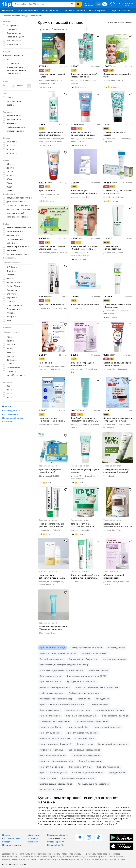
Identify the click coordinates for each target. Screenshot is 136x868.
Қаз (99, 4)
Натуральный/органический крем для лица (62, 670)
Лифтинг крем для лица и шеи (84, 693)
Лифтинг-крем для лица (52, 750)
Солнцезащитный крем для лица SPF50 (87, 676)
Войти (87, 3)
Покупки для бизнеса (13, 418)
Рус (105, 4)
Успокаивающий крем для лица (85, 750)
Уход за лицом (35, 16)
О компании (34, 835)
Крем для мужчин (117, 772)
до (20, 86)
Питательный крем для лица (86, 755)
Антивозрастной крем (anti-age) (56, 699)
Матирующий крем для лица (110, 710)
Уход (24, 16)
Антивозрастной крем (51, 789)
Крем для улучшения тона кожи (86, 648)
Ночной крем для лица (80, 767)
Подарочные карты (120, 10)
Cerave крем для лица (51, 676)
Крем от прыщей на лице (52, 648)
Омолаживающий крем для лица (56, 784)
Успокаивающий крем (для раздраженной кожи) (64, 665)
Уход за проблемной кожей (17, 72)
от (8, 86)
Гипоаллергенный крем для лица (92, 721)
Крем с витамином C (50, 716)
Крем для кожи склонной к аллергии (58, 653)
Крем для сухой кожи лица (107, 727)
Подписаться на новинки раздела (118, 22)
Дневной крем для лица (90, 761)
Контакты (7, 421)
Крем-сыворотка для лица (115, 716)
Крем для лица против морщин (88, 772)
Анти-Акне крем (85, 744)
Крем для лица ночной (108, 767)
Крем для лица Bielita (78, 727)
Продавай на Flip (51, 10)
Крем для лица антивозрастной (93, 784)
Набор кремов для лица (52, 693)
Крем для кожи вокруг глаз (53, 772)
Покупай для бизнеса (74, 10)
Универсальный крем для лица (55, 687)
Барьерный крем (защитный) (83, 659)
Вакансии (33, 842)
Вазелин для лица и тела (94, 653)
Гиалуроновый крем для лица (113, 744)
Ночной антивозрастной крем (55, 738)
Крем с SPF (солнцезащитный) (81, 716)
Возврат (6, 842)
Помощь (6, 835)
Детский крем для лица (52, 659)
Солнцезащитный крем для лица (78, 778)
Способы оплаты (10, 414)
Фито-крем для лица (50, 710)
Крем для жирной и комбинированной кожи (62, 704)
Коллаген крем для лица (78, 710)
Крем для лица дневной (52, 767)
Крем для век (102, 699)
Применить (29, 86)
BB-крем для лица (116, 648)
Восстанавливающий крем (53, 755)
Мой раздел (89, 5)
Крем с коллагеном (85, 738)
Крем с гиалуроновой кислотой (56, 744)
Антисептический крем (115, 659)
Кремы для (16, 67)
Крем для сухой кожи (51, 733)
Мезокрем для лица (98, 670)
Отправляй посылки (28, 10)
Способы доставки (11, 411)
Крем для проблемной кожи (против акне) (97, 687)
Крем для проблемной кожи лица (56, 761)
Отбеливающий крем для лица (55, 721)
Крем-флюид (84, 699)
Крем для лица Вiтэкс (51, 727)
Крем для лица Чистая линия (81, 682)
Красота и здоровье (11, 16)
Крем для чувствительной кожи (83, 733)
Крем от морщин (48, 778)
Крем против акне (99, 704)
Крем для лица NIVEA (51, 682)
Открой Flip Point (98, 10)
